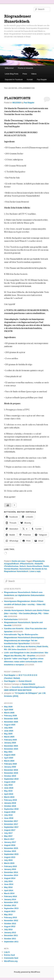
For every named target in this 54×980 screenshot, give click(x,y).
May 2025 (8, 734)
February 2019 (11, 800)
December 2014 (11, 872)
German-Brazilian (11, 569)
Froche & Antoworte (25, 68)
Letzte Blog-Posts (12, 74)
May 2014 (8, 887)
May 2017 (8, 836)
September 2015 (11, 854)
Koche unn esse (18, 561)
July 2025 (8, 728)
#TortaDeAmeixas (11, 566)
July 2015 (8, 860)
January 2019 (10, 803)
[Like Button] (8, 505)
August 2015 (10, 857)
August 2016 (10, 845)
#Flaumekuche (39, 561)
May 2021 (8, 752)
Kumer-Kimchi (25, 681)
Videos (34, 74)
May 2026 (8, 707)
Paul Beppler (42, 80)
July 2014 (8, 881)
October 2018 (10, 806)
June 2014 (9, 884)
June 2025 (9, 731)
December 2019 (11, 770)
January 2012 (10, 932)
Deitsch (23, 566)
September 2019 (11, 779)
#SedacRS (39, 564)
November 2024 (11, 749)
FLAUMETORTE (17, 98)
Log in (7, 952)
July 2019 (8, 785)
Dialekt (46, 566)
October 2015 (10, 851)
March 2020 (9, 761)
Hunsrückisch (25, 569)
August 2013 (10, 911)
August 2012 (10, 926)
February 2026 (11, 716)
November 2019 (11, 773)
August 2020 (10, 755)
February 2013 (11, 917)
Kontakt (30, 80)
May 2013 (8, 914)
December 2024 (11, 746)
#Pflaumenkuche (27, 564)
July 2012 (8, 929)
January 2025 (10, 743)
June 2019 (9, 788)
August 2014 (10, 878)
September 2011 (11, 942)
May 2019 (8, 791)
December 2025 (11, 719)
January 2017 (10, 842)
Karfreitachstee (11, 619)
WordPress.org (11, 961)
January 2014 (10, 899)
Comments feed (11, 958)
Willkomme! (9, 68)
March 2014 (9, 893)
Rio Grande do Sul (39, 569)
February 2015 (11, 866)
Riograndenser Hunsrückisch (16, 571)
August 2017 (10, 830)
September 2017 (11, 827)
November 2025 (11, 722)
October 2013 (10, 905)
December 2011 (11, 935)
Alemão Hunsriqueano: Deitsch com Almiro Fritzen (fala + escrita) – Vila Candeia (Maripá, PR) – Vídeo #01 (27, 613)
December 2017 (11, 821)
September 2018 (11, 809)
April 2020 (9, 758)
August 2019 (10, 782)
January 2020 (10, 767)
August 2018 (10, 812)
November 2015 (11, 848)
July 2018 (8, 815)
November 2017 (11, 824)
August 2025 (10, 725)
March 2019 (9, 797)
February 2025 (11, 740)
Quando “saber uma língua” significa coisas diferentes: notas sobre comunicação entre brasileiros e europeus (24, 662)
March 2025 (9, 737)
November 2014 (11, 875)
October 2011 (10, 939)
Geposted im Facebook (14, 80)
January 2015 (10, 869)
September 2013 (11, 908)
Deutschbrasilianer (35, 566)
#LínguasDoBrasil (12, 564)
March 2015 (9, 863)
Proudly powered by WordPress (27, 972)
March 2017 (9, 839)
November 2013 (11, 902)
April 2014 (9, 890)
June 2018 (9, 818)
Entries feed (10, 955)
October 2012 (10, 923)
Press (25, 74)
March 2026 (9, 713)
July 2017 (8, 833)
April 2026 (9, 710)
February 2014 (11, 896)
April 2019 (9, 794)
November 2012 (11, 920)
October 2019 (10, 776)
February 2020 (11, 764)
